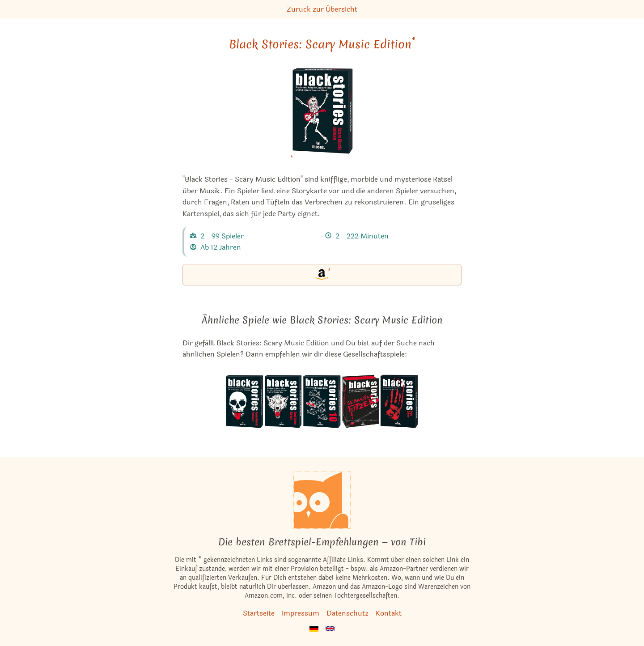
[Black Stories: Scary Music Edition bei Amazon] (322, 116)
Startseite (259, 613)
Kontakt (389, 613)
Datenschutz (347, 613)
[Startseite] (322, 500)
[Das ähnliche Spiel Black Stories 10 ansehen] (322, 401)
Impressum (301, 613)
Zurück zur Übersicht (322, 9)
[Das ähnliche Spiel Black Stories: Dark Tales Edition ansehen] (284, 401)
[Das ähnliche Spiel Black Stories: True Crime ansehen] (399, 401)
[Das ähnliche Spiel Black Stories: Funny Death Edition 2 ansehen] (245, 401)
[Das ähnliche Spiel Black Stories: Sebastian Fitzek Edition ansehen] (361, 401)
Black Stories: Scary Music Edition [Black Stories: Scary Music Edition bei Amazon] (322, 44)
